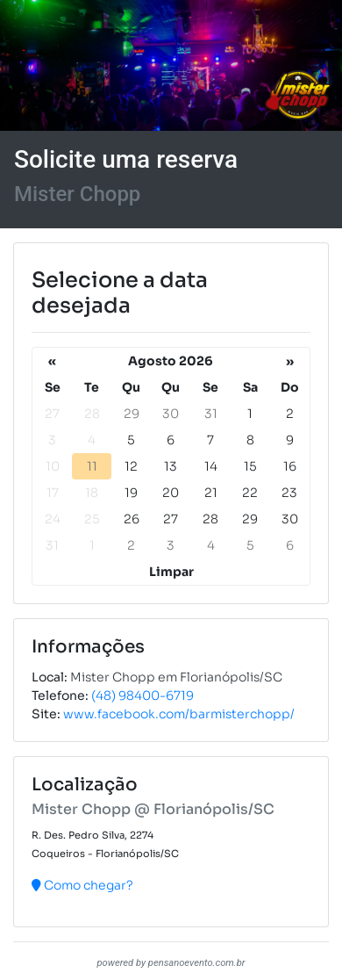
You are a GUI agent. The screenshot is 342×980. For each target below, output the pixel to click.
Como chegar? (82, 885)
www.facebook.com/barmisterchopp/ (179, 714)
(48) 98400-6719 (142, 695)
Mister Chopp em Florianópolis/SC (176, 677)
